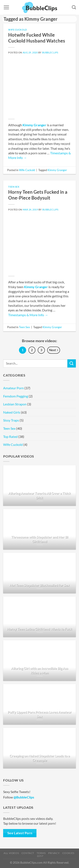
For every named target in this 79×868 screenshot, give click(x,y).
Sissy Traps (11, 420)
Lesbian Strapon (15, 404)
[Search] (74, 7)
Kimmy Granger (34, 125)
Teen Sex (14, 187)
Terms (41, 853)
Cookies (68, 853)
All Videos (11, 853)
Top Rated (10, 437)
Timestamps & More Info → (28, 315)
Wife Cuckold (18, 30)
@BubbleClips (24, 797)
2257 (40, 856)
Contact (28, 853)
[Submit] (72, 363)
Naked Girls (12, 412)
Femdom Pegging (16, 396)
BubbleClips (50, 52)
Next (54, 350)
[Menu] (6, 7)
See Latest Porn (20, 833)
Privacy (54, 853)
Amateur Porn (13, 388)
